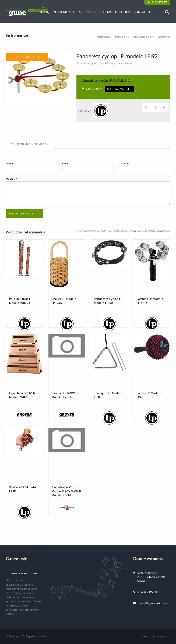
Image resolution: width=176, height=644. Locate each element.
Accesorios (87, 12)
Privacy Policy (136, 231)
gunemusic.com (37, 636)
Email (66, 163)
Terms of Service (156, 231)
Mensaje (11, 179)
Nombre (11, 163)
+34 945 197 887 (148, 592)
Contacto (142, 12)
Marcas (145, 636)
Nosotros (123, 12)
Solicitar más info (119, 89)
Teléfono (125, 163)
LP (98, 111)
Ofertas (105, 12)
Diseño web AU (162, 636)
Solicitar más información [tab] (30, 144)
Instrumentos (64, 12)
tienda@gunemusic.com (153, 603)
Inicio (45, 12)
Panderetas (163, 37)
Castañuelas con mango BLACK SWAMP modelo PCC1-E (67, 491)
